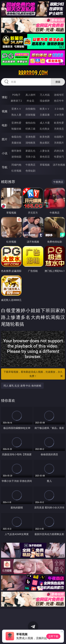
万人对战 (45, 95)
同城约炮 (16, 165)
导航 (5, 167)
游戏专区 (59, 95)
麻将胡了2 (16, 101)
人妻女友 (45, 151)
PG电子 (16, 95)
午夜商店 (30, 165)
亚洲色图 (30, 137)
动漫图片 (59, 137)
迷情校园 (16, 157)
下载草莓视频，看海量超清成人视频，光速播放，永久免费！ (33, 374)
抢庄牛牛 (59, 101)
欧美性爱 (59, 123)
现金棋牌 (45, 101)
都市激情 (16, 151)
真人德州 (30, 95)
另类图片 (59, 143)
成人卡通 (45, 123)
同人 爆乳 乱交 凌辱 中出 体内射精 (22, 386)
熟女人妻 (16, 115)
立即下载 (53, 636)
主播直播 (45, 115)
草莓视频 (45, 165)
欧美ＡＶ (45, 109)
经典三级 (30, 129)
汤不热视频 (59, 165)
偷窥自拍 (16, 137)
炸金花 (30, 101)
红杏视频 (16, 171)
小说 (5, 153)
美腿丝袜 (16, 143)
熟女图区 (45, 143)
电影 (5, 125)
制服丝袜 (16, 129)
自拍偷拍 (30, 109)
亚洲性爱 (16, 123)
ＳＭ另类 (59, 115)
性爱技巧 (59, 157)
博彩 (5, 97)
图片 (5, 139)
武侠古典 (59, 151)
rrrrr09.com (33, 73)
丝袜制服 (30, 115)
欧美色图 (45, 137)
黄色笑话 (45, 157)
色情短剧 (30, 171)
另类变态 (59, 129)
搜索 (58, 82)
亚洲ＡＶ (16, 109)
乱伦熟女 (45, 129)
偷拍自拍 (30, 123)
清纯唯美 (30, 143)
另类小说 (30, 157)
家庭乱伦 (30, 151)
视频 (5, 111)
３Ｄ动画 (59, 109)
